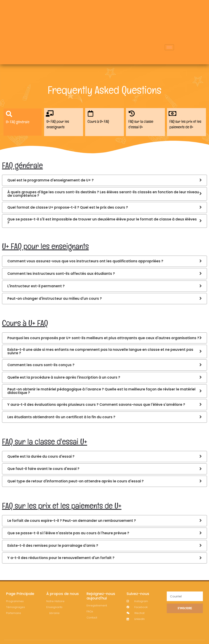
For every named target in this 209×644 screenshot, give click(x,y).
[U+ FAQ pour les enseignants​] (51, 115)
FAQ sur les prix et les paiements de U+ (186, 126)
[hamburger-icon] (169, 52)
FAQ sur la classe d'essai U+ (142, 126)
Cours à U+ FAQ (99, 123)
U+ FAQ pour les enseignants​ (59, 126)
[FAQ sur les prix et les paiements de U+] (173, 115)
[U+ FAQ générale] (10, 115)
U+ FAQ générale (18, 124)
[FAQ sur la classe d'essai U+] (132, 115)
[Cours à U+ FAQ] (92, 115)
